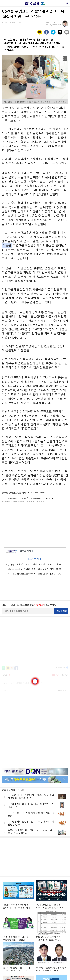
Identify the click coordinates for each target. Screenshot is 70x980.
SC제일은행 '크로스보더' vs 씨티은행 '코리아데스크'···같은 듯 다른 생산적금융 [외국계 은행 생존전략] (36, 574)
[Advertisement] (35, 524)
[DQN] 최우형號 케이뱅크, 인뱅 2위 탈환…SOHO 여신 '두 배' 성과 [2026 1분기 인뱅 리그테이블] (36, 564)
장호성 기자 (27, 551)
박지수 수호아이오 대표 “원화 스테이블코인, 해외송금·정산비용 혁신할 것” (36, 569)
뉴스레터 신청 (61, 611)
